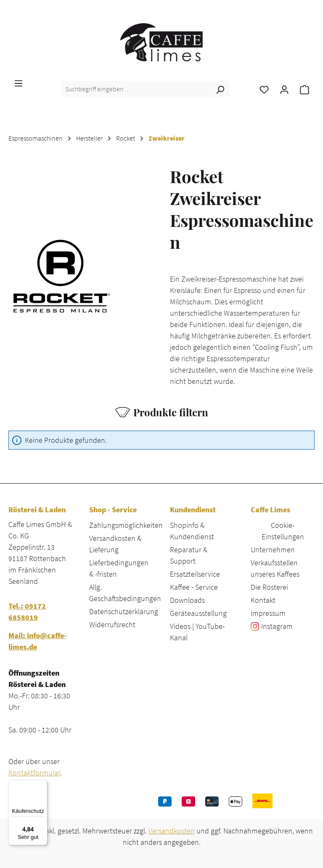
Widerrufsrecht (112, 624)
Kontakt (263, 600)
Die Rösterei (269, 587)
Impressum (268, 613)
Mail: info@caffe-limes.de (37, 641)
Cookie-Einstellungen (283, 531)
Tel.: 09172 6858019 (27, 612)
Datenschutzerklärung (124, 611)
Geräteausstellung (198, 613)
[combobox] (136, 89)
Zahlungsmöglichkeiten (126, 525)
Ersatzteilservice (195, 574)
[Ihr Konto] (284, 89)
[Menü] (19, 83)
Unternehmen (273, 550)
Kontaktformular (34, 773)
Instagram (277, 626)
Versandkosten (172, 831)
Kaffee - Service (194, 587)
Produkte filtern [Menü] (162, 412)
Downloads (187, 600)
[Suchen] (220, 89)
